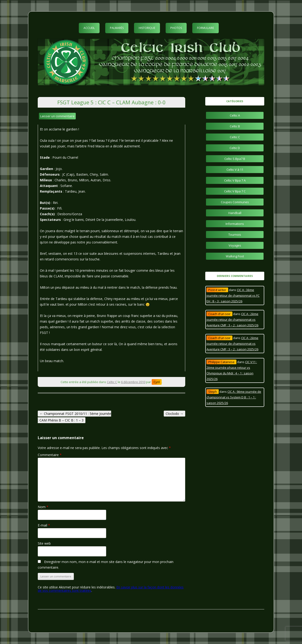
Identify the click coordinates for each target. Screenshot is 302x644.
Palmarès (117, 28)
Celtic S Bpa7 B (235, 159)
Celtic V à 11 (235, 170)
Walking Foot (235, 256)
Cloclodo (174, 414)
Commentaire (50, 455)
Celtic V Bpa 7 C (235, 191)
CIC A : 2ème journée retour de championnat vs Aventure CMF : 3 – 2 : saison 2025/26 (232, 320)
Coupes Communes (235, 202)
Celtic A (235, 115)
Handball (235, 213)
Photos (176, 28)
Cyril (157, 382)
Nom (43, 507)
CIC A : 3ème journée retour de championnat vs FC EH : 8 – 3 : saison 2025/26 (233, 296)
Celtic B (235, 126)
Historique (147, 28)
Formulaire (206, 28)
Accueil (89, 28)
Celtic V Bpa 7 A (235, 180)
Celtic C (112, 382)
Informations (235, 224)
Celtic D (235, 148)
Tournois (235, 235)
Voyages (235, 245)
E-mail (44, 525)
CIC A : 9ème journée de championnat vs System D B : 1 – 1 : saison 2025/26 (234, 397)
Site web (44, 543)
